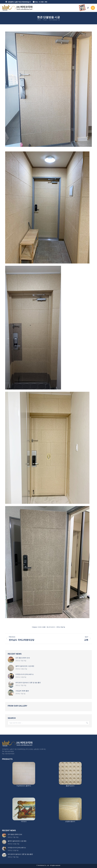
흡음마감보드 (70, 786)
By (51, 627)
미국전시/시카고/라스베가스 (25, 674)
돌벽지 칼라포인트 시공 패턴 (25, 666)
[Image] (24, 773)
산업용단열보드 (70, 821)
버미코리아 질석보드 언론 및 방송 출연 (28, 683)
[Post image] (11, 660)
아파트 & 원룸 (42, 627)
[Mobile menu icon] (93, 8)
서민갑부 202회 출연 (22, 691)
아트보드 (24, 821)
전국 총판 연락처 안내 (23, 658)
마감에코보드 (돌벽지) (24, 786)
